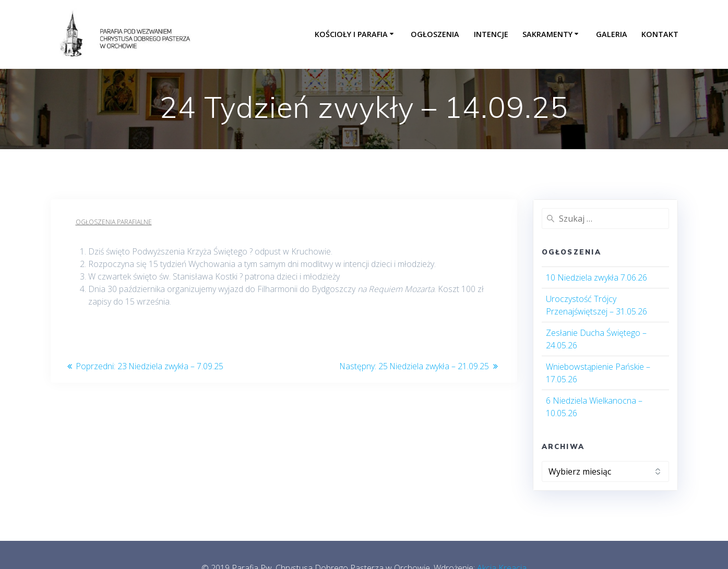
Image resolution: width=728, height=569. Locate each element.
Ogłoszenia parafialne (114, 222)
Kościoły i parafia (351, 34)
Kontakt (660, 34)
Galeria (612, 34)
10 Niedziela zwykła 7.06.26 (596, 277)
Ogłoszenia (435, 34)
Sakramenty (547, 34)
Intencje (491, 34)
